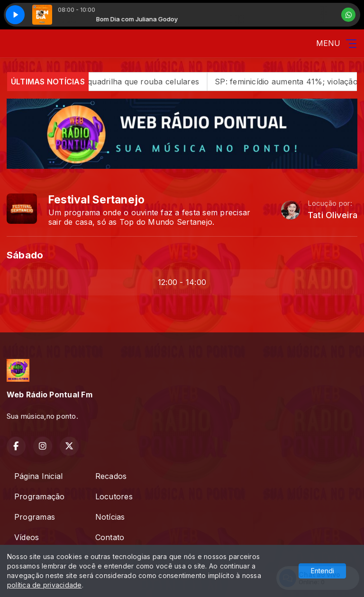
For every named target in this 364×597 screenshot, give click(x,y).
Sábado (25, 255)
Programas (35, 517)
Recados (111, 476)
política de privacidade (45, 585)
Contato (110, 537)
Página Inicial (38, 476)
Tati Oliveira (332, 215)
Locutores (114, 496)
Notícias (110, 517)
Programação (40, 496)
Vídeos (27, 537)
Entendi (323, 571)
